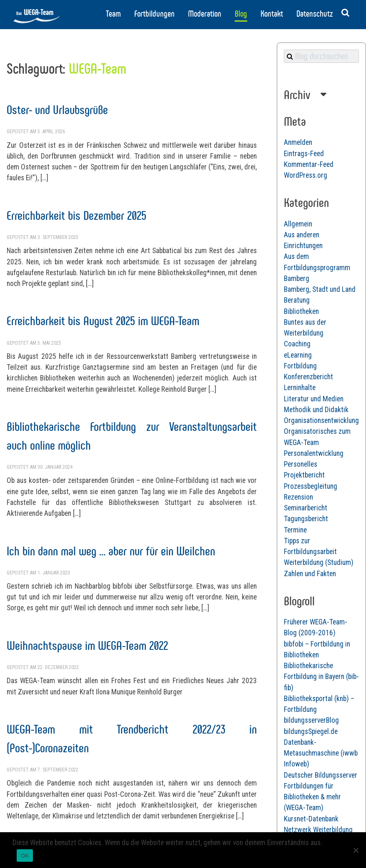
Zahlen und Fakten (310, 574)
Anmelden (298, 142)
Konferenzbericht (308, 377)
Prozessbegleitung (311, 486)
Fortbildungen (154, 14)
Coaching (297, 344)
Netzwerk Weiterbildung (318, 830)
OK (25, 856)
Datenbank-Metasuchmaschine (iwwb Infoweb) (321, 753)
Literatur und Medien (314, 399)
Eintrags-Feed (304, 154)
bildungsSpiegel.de (311, 731)
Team (113, 14)
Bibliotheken (301, 311)
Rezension (298, 497)
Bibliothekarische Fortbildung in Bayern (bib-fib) (321, 677)
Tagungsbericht (306, 519)
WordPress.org (306, 175)
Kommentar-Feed (309, 164)
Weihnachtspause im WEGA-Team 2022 (87, 645)
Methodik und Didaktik (316, 410)
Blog (241, 14)
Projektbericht (304, 475)
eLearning (298, 355)
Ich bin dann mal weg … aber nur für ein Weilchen (111, 551)
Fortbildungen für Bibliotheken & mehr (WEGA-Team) (312, 797)
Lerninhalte (300, 388)
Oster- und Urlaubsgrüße (57, 110)
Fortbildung (300, 366)
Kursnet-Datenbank (311, 819)
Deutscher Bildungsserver (321, 775)
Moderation (205, 14)
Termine (295, 530)
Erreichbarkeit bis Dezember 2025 (76, 215)
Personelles (301, 464)
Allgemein (298, 224)
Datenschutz (315, 14)
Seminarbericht (306, 508)
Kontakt (272, 14)
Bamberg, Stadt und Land (320, 289)
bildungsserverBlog (311, 720)
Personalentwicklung (314, 453)
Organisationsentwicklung (321, 420)
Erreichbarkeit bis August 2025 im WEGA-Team (103, 321)
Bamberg (297, 279)
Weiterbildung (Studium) (319, 562)
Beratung (297, 300)
